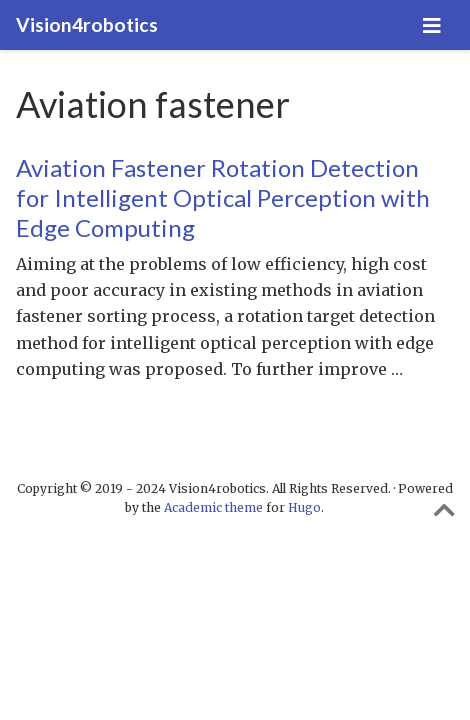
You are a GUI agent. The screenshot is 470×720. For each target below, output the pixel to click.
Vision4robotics (87, 24)
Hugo (304, 507)
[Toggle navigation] (432, 25)
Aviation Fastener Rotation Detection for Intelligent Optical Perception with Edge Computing (223, 197)
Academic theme (213, 507)
